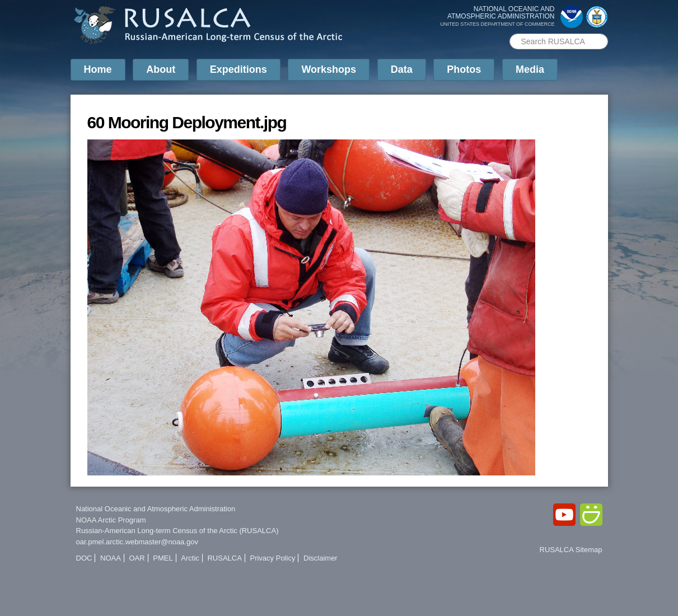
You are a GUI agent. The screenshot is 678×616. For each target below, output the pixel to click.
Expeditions (239, 69)
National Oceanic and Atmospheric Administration (156, 509)
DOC (84, 558)
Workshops (329, 69)
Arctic (190, 558)
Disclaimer (321, 558)
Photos (464, 69)
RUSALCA (224, 558)
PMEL (163, 558)
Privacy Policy (272, 558)
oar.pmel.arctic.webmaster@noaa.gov (137, 542)
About (161, 69)
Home (98, 69)
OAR (137, 558)
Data (402, 69)
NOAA (111, 558)
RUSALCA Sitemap (571, 550)
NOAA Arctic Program (111, 520)
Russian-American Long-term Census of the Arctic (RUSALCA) (177, 531)
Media (530, 69)
